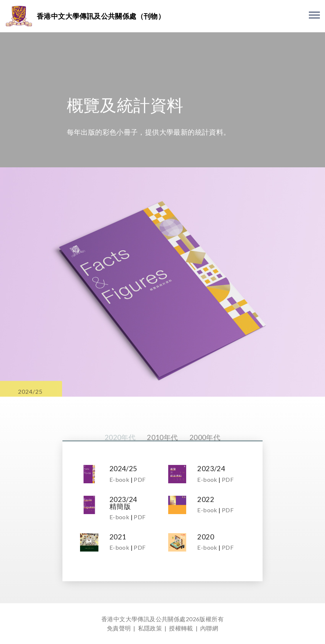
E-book (119, 479)
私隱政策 (150, 628)
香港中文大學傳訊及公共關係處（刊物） (101, 16)
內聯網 (209, 628)
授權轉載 (181, 628)
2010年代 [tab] (162, 447)
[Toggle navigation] (315, 15)
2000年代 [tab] (205, 447)
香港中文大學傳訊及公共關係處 (144, 619)
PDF (140, 479)
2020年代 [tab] (120, 447)
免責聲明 (119, 628)
